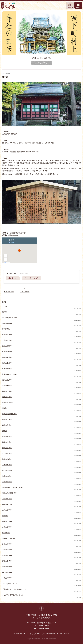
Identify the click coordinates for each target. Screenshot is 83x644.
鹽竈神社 (5, 516)
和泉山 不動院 (7, 504)
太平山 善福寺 (7, 527)
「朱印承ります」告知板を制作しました (16, 589)
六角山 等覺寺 (7, 397)
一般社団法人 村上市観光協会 (41, 616)
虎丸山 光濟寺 (7, 380)
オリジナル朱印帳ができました (13, 595)
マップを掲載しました (10, 584)
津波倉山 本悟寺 (8, 403)
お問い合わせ (47, 634)
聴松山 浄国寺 (7, 442)
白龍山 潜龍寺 (7, 550)
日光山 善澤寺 (7, 436)
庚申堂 (4, 312)
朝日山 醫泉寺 (7, 572)
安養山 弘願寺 (7, 499)
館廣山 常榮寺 (7, 555)
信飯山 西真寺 (7, 357)
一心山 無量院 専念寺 (9, 318)
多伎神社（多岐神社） (10, 538)
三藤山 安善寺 (7, 340)
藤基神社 (5, 408)
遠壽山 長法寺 (7, 363)
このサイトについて (20, 634)
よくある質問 (35, 634)
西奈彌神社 (6, 533)
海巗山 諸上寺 (7, 482)
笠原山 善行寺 (7, 386)
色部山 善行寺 (7, 510)
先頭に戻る (41, 608)
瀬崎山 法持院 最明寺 (9, 493)
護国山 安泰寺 (7, 346)
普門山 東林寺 (7, 453)
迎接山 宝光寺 (7, 420)
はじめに (5, 306)
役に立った (13, 278)
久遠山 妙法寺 (7, 352)
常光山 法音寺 (7, 335)
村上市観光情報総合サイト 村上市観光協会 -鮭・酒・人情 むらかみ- (8, 5)
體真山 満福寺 (7, 459)
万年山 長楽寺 (7, 465)
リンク (68, 634)
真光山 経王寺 (7, 369)
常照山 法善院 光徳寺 (9, 414)
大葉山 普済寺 (7, 567)
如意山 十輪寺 (7, 391)
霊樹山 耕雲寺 (7, 561)
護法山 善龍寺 (7, 323)
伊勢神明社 (6, 329)
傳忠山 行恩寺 (7, 448)
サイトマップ (58, 634)
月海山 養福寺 (7, 544)
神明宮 (4, 431)
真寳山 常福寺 (7, 425)
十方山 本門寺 (7, 578)
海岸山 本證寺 (7, 476)
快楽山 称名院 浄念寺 (9, 374)
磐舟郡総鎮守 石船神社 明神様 (12, 487)
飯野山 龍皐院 (7, 470)
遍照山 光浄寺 (7, 521)
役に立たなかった (32, 278)
